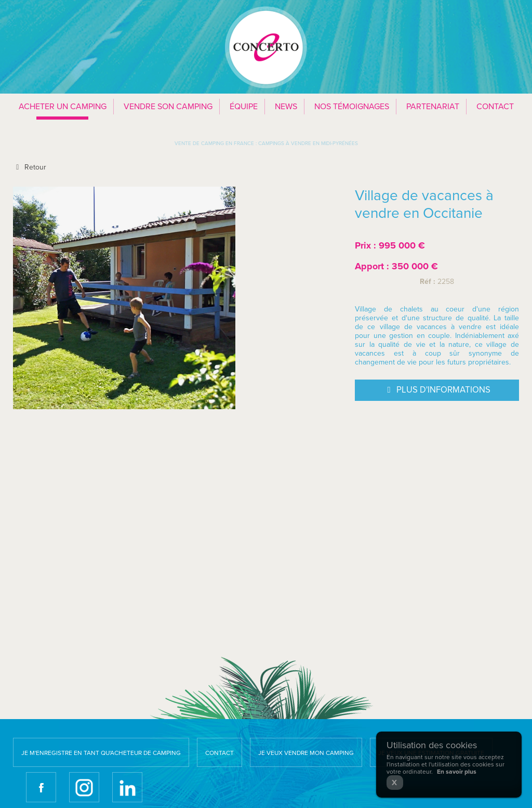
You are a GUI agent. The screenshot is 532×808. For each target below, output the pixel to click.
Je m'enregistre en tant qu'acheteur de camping (101, 753)
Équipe (244, 107)
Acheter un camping (63, 107)
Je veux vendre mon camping (306, 753)
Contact (495, 107)
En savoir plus (457, 772)
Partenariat (433, 107)
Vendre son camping (168, 107)
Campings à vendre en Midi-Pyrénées (308, 144)
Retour (30, 167)
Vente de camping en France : (216, 144)
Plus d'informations (437, 390)
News (286, 107)
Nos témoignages (352, 107)
